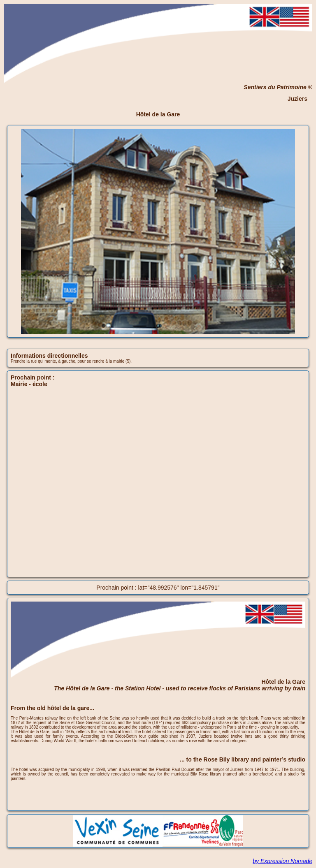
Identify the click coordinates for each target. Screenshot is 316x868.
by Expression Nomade (282, 861)
